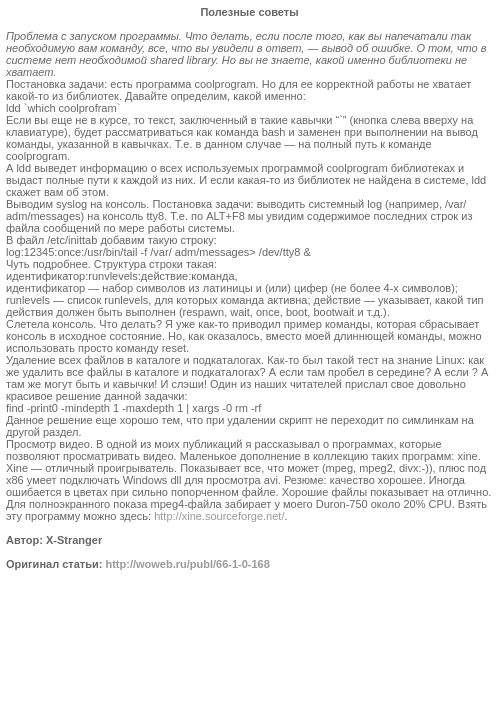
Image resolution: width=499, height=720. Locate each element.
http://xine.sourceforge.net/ (219, 516)
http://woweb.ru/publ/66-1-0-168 (187, 564)
